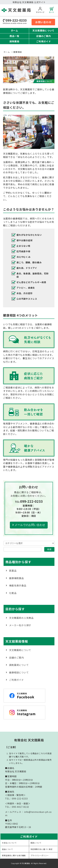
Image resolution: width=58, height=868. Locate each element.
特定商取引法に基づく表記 (42, 849)
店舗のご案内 (44, 36)
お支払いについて (9, 843)
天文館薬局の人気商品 (21, 618)
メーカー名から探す (20, 625)
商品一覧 (14, 36)
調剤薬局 (14, 41)
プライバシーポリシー (40, 855)
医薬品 (13, 571)
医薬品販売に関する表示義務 (14, 855)
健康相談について (19, 672)
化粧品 (13, 593)
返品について (8, 849)
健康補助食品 (16, 578)
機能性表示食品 (18, 585)
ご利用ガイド (44, 41)
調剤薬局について (19, 665)
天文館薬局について (43, 30)
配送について (36, 843)
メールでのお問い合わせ (29, 525)
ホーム (14, 30)
